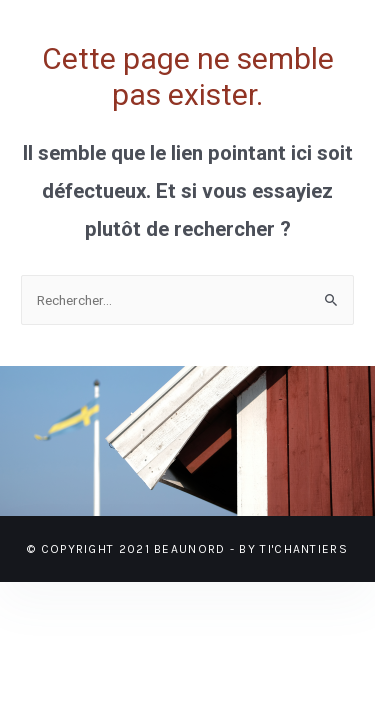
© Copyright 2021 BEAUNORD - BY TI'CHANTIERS (187, 549)
